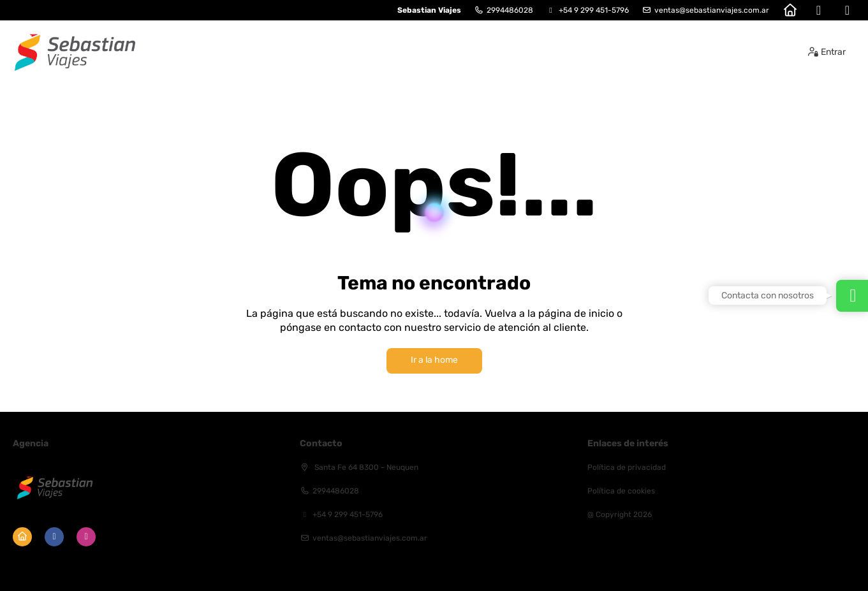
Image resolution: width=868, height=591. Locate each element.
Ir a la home (434, 360)
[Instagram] (847, 10)
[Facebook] (819, 10)
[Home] (790, 10)
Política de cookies (621, 491)
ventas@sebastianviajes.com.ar (712, 10)
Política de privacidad (627, 467)
